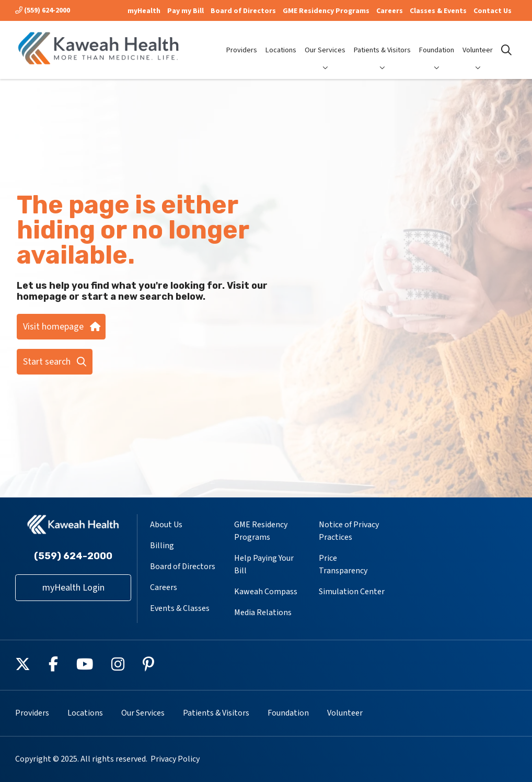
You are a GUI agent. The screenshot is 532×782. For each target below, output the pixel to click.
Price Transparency (343, 564)
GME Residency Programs (326, 11)
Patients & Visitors (382, 41)
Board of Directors (243, 11)
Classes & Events (438, 11)
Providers (242, 41)
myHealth (144, 11)
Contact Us (493, 11)
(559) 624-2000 (43, 10)
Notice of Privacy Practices (349, 531)
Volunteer (478, 41)
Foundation (437, 41)
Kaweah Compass (266, 592)
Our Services (325, 41)
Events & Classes (180, 608)
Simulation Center (352, 592)
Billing (162, 546)
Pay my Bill (186, 11)
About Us (166, 525)
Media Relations (263, 613)
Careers (390, 11)
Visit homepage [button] (61, 327)
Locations (281, 41)
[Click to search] (506, 50)
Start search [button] (55, 362)
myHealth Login (73, 588)
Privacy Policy (175, 759)
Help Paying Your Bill (264, 564)
